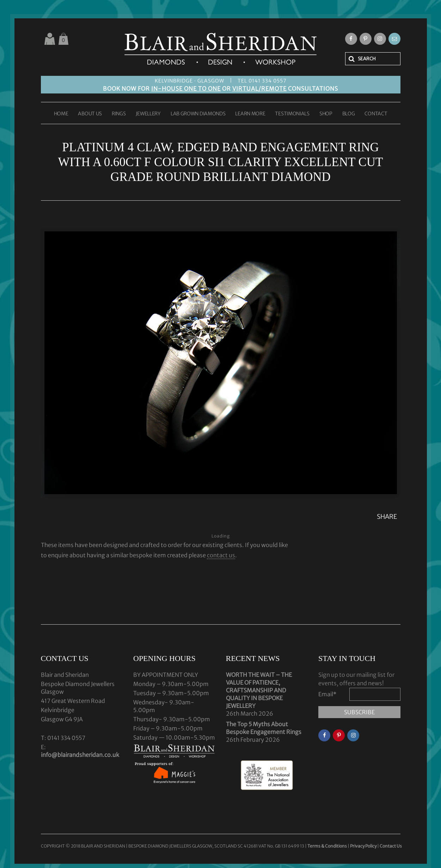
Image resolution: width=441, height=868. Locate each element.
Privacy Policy (363, 846)
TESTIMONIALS (292, 114)
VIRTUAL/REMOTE (259, 89)
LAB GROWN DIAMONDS (198, 114)
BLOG (349, 114)
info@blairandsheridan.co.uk (80, 755)
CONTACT (376, 114)
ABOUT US (90, 114)
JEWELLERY (148, 114)
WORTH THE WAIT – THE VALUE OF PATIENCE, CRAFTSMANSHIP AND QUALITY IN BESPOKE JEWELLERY (259, 690)
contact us (221, 555)
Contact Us (391, 846)
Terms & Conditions (327, 846)
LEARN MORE (250, 114)
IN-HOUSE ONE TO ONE (186, 89)
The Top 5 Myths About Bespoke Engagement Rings (264, 728)
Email (327, 694)
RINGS (119, 114)
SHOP (326, 114)
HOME (61, 114)
